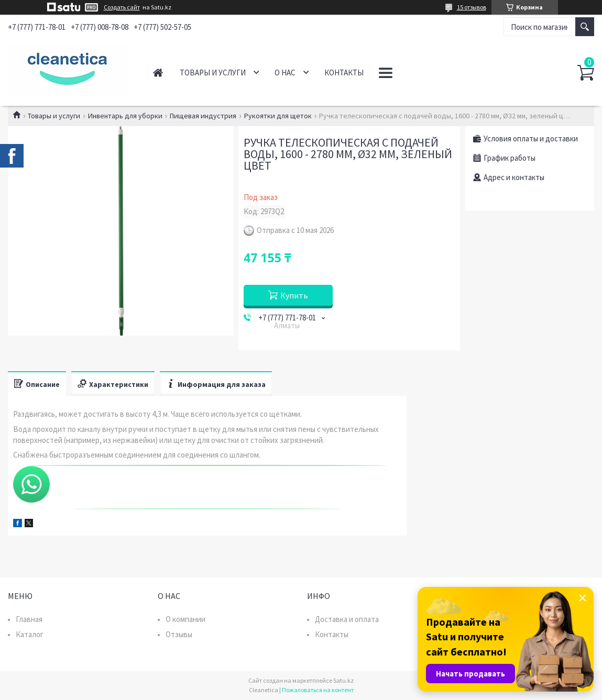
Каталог (30, 634)
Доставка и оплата (347, 619)
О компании (185, 619)
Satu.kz (343, 680)
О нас (285, 73)
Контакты (344, 73)
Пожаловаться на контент (318, 690)
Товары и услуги (213, 73)
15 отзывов (472, 7)
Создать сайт (122, 7)
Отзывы (179, 634)
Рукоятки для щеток (278, 116)
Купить (294, 295)
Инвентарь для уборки (125, 116)
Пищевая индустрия (203, 116)
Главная (158, 73)
